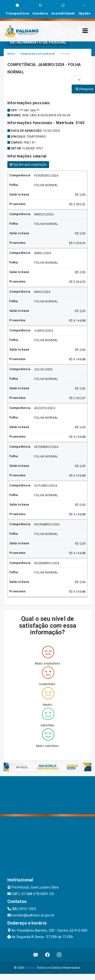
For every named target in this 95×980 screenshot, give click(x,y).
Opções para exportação (28, 165)
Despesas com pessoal (38, 54)
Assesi (30, 968)
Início (11, 54)
